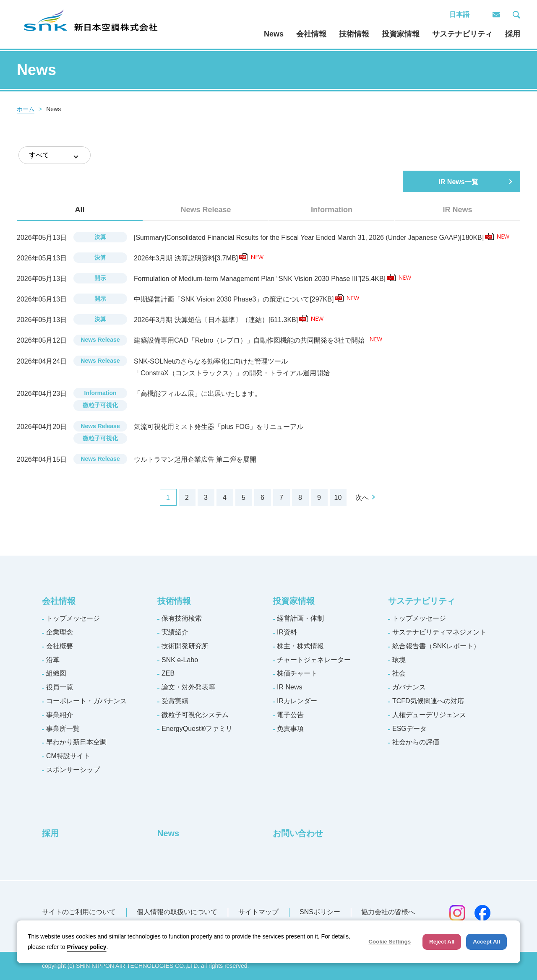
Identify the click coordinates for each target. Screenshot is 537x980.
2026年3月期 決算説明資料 (191, 258)
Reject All (442, 942)
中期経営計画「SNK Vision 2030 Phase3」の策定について (239, 299)
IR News (289, 687)
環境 (399, 660)
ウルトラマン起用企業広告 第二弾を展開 (195, 459)
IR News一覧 (458, 182)
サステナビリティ (462, 34)
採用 (513, 34)
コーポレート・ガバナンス (86, 701)
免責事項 (290, 729)
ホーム (26, 109)
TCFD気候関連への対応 (428, 701)
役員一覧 (60, 687)
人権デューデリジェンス (429, 715)
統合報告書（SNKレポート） (436, 646)
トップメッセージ (73, 618)
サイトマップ (258, 912)
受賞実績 (175, 701)
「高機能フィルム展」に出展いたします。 (198, 394)
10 (338, 498)
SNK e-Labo (180, 660)
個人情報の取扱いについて (177, 912)
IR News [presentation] (457, 210)
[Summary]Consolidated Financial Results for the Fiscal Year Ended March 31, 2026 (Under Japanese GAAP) (314, 238)
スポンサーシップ (73, 770)
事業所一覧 (63, 729)
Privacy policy (86, 947)
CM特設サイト (68, 756)
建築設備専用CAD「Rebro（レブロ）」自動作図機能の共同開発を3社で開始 (250, 340)
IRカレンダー (297, 701)
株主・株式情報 (300, 646)
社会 (399, 673)
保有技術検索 (182, 618)
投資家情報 (401, 34)
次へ (362, 498)
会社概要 (60, 646)
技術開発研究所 (185, 646)
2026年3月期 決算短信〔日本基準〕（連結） (221, 320)
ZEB (168, 673)
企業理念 (60, 632)
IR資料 (287, 632)
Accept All (486, 942)
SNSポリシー (320, 912)
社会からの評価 (416, 742)
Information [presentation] (332, 210)
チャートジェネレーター (314, 660)
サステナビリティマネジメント (439, 632)
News (274, 34)
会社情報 (311, 34)
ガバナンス (409, 687)
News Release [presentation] (206, 210)
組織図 (56, 673)
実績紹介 (175, 632)
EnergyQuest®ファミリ (197, 729)
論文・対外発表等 (188, 687)
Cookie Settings (390, 942)
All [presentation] (80, 210)
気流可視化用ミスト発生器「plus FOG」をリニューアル (219, 427)
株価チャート (297, 673)
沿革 (53, 660)
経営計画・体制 (300, 618)
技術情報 (354, 34)
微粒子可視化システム (195, 715)
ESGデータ (409, 729)
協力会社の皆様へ (388, 912)
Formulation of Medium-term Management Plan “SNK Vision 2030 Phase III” (265, 279)
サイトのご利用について (79, 912)
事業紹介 (60, 715)
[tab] (80, 210)
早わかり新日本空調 (76, 742)
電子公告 (290, 715)
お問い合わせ (298, 833)
